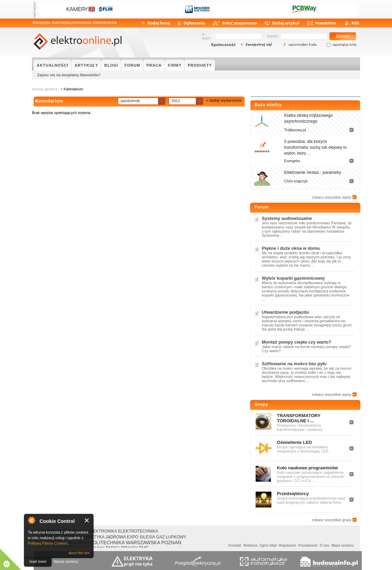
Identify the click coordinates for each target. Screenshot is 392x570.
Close (87, 520)
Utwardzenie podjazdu (285, 312)
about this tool (79, 553)
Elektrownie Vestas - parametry (313, 172)
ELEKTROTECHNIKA (138, 531)
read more (38, 561)
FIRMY (175, 65)
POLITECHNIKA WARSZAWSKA (125, 543)
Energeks (292, 161)
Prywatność (308, 545)
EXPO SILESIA (141, 537)
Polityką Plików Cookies (48, 543)
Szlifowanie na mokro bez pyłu (294, 364)
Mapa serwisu (343, 545)
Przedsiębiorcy (293, 494)
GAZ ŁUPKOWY (171, 537)
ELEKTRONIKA (102, 531)
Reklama (250, 545)
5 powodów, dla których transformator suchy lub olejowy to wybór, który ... (315, 147)
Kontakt (235, 545)
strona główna (45, 89)
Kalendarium (49, 101)
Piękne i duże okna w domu (291, 248)
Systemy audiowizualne (287, 218)
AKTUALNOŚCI (53, 65)
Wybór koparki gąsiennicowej (293, 278)
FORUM (132, 65)
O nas (325, 545)
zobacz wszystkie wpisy (332, 197)
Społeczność (224, 45)
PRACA (154, 65)
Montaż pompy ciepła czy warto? (296, 342)
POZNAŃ (171, 543)
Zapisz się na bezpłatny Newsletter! (69, 75)
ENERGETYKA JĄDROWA (101, 537)
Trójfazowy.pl (295, 130)
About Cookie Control (31, 520)
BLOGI (111, 65)
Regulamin (287, 545)
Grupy (261, 404)
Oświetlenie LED (294, 442)
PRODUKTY (200, 65)
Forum (262, 207)
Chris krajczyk (296, 181)
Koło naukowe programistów (307, 468)
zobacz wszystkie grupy (332, 520)
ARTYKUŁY (86, 65)
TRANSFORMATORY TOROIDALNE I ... (299, 418)
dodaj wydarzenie (226, 100)
